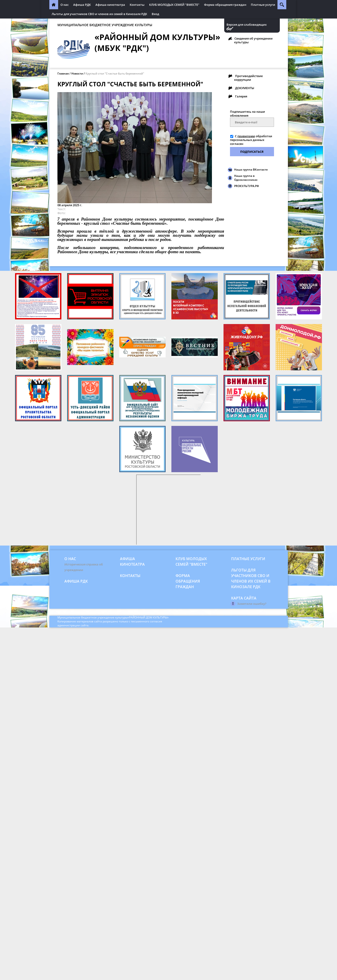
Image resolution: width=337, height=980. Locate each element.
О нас (65, 5)
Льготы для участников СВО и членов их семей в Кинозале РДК (99, 14)
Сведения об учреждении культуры (253, 40)
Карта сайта (244, 598)
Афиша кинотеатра (110, 5)
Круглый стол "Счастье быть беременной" (115, 73)
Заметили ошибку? (252, 604)
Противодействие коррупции (248, 78)
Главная (63, 73)
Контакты (137, 5)
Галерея (241, 96)
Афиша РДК (82, 5)
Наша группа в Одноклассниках (246, 178)
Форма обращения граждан (225, 5)
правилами (246, 136)
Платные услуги (263, 5)
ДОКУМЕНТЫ (245, 88)
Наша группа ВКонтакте (251, 170)
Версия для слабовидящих (247, 25)
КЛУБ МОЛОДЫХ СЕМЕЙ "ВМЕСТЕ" (174, 5)
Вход (155, 14)
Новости (77, 73)
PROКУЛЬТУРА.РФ (247, 186)
